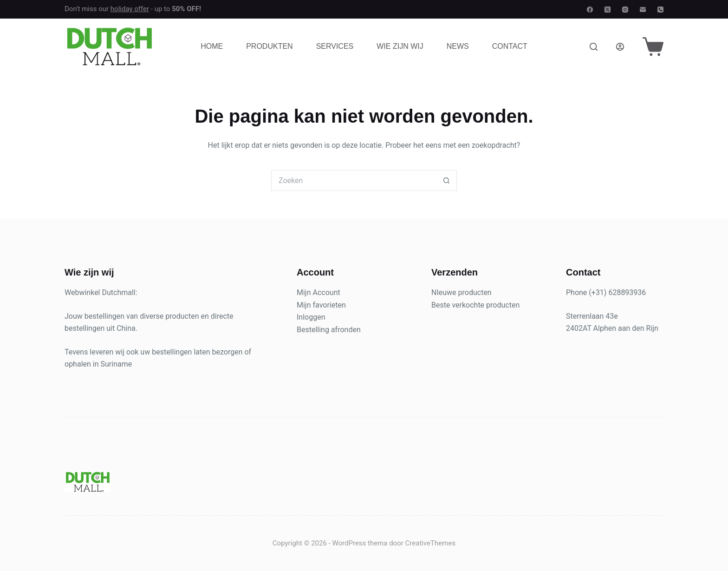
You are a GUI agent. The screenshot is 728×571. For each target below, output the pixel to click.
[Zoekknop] (446, 180)
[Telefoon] (660, 10)
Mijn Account (318, 292)
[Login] (620, 47)
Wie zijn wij (400, 46)
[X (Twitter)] (608, 10)
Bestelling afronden (329, 330)
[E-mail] (643, 10)
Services (335, 46)
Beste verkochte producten (475, 305)
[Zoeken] (594, 47)
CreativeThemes (431, 543)
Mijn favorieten (321, 305)
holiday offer (130, 9)
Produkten (269, 46)
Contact (510, 46)
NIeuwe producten (461, 292)
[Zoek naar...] (354, 180)
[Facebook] (590, 10)
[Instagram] (625, 10)
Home (212, 46)
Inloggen (311, 317)
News (458, 46)
